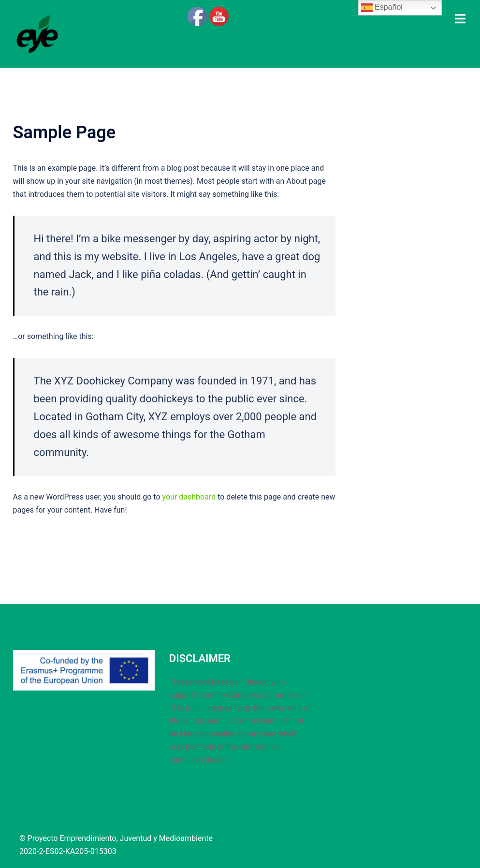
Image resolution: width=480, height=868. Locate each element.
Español (382, 8)
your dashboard (189, 497)
